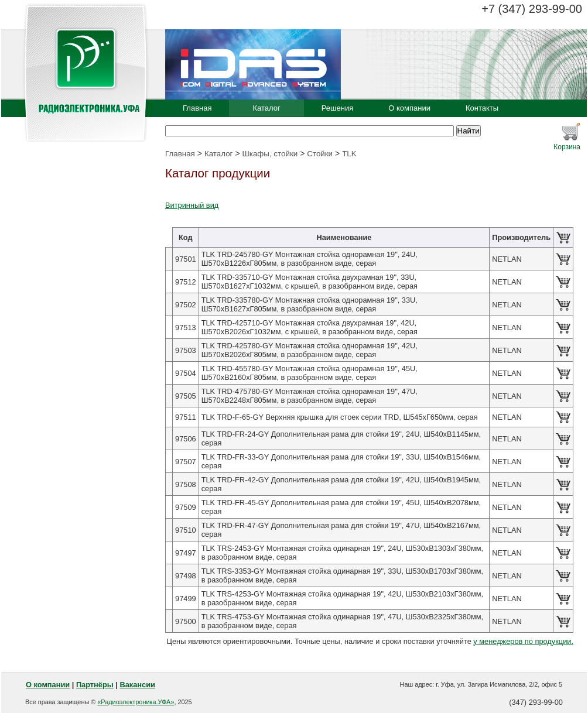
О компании (409, 108)
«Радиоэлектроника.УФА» (136, 702)
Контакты (482, 108)
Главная (197, 108)
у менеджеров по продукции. (523, 641)
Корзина (567, 147)
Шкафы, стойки (270, 154)
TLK (349, 154)
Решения (337, 108)
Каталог (266, 108)
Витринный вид (192, 205)
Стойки (320, 154)
